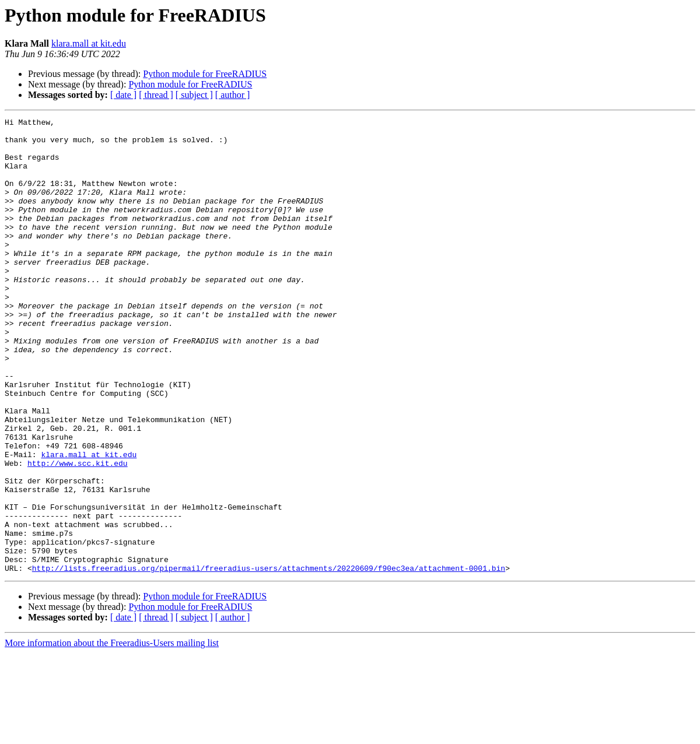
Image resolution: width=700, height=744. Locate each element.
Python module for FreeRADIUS (205, 74)
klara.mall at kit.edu (89, 43)
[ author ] (233, 95)
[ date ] (123, 95)
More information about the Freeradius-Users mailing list (112, 734)
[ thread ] (156, 95)
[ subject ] (194, 95)
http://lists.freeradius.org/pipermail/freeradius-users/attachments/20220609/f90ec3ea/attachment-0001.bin (269, 659)
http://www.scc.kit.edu (78, 533)
